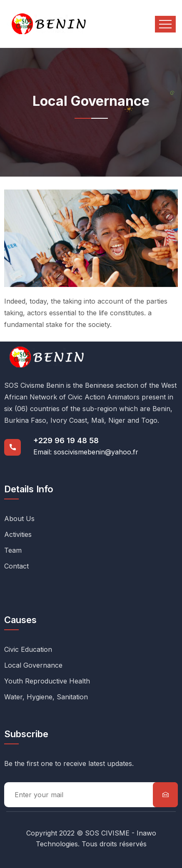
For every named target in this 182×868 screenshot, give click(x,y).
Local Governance (33, 665)
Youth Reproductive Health (47, 681)
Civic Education (28, 649)
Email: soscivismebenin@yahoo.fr (86, 452)
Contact (16, 566)
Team (13, 550)
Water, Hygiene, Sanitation (46, 697)
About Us (19, 519)
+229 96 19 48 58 (66, 440)
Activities (18, 534)
